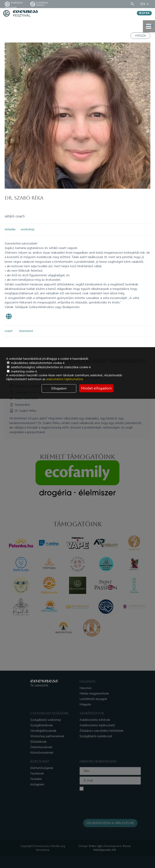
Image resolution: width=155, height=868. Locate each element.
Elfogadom (59, 388)
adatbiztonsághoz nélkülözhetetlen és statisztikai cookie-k (49, 367)
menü (149, 26)
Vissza (140, 36)
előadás (10, 229)
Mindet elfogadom (96, 388)
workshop (28, 229)
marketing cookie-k (22, 371)
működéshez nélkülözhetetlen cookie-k (36, 363)
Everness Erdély (39, 4)
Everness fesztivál (14, 4)
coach (9, 331)
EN (145, 4)
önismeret (26, 331)
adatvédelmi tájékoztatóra (64, 379)
